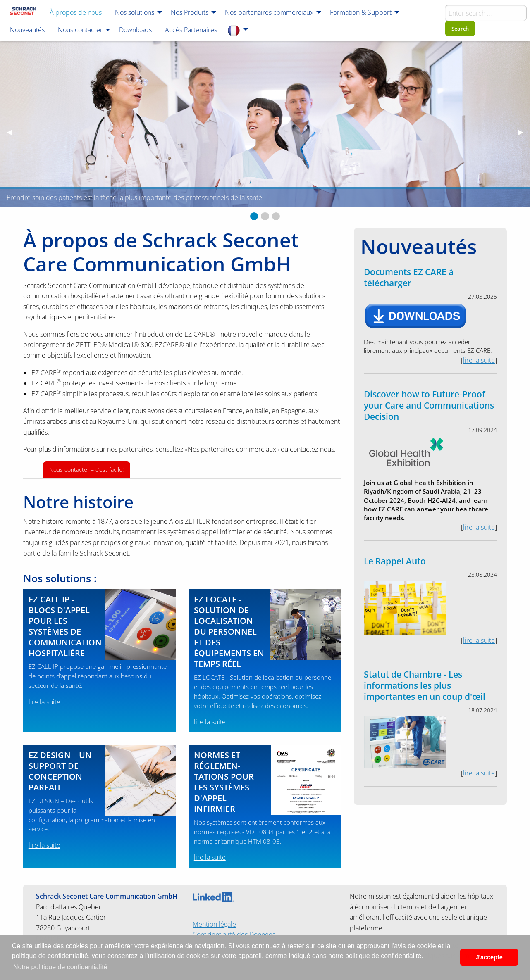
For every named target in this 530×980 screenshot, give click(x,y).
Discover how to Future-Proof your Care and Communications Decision (429, 405)
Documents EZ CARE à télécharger (409, 277)
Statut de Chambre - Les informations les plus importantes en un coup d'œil (425, 685)
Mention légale (214, 924)
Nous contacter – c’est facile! (86, 470)
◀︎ (12, 132)
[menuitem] (23, 12)
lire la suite (44, 702)
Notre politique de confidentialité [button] (60, 967)
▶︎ (524, 132)
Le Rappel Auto (395, 561)
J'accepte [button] (489, 957)
